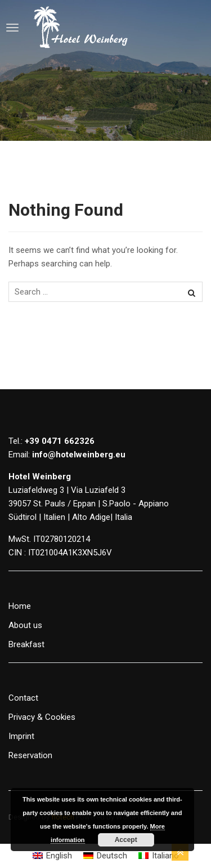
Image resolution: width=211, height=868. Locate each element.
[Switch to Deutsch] (105, 856)
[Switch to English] (52, 856)
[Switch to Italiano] (159, 856)
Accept (126, 840)
